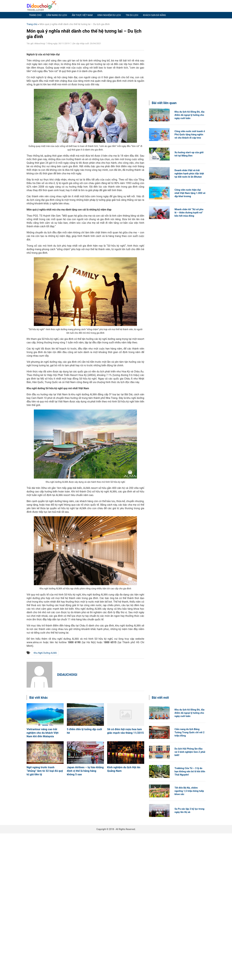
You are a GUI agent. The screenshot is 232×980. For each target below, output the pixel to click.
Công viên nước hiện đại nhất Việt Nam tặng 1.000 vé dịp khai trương (190, 193)
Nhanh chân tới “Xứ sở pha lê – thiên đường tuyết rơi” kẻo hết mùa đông (189, 213)
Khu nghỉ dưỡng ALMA (45, 653)
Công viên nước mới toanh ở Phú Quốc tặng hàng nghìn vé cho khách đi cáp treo (190, 135)
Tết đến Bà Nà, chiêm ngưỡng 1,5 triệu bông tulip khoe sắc (189, 791)
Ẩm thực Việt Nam (82, 15)
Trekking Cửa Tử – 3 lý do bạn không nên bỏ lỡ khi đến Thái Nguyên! (190, 771)
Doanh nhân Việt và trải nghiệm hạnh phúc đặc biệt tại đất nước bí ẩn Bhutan (189, 174)
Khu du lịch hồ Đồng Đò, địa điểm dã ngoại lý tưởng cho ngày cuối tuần (189, 115)
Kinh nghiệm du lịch (109, 15)
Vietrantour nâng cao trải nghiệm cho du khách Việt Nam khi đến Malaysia (43, 733)
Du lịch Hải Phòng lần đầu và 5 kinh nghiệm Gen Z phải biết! (190, 752)
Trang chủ (35, 15)
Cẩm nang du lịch (57, 15)
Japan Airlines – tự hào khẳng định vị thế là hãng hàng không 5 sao (85, 771)
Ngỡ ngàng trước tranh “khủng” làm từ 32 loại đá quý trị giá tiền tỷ (45, 771)
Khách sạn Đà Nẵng (155, 15)
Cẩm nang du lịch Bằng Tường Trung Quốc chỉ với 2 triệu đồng (189, 732)
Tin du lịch (132, 15)
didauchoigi (67, 675)
